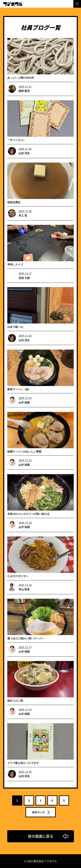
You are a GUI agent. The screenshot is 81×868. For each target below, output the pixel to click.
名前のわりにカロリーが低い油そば (28, 514)
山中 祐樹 (24, 402)
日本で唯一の (15, 327)
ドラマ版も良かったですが (23, 763)
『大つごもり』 (16, 140)
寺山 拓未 (24, 589)
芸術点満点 (14, 202)
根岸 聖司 (24, 91)
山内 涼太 (24, 153)
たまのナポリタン (18, 576)
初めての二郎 (15, 701)
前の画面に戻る (41, 836)
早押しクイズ (15, 265)
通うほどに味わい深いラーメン (26, 638)
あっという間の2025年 (21, 78)
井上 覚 (23, 215)
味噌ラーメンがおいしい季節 (24, 452)
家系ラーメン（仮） (19, 389)
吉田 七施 (24, 278)
